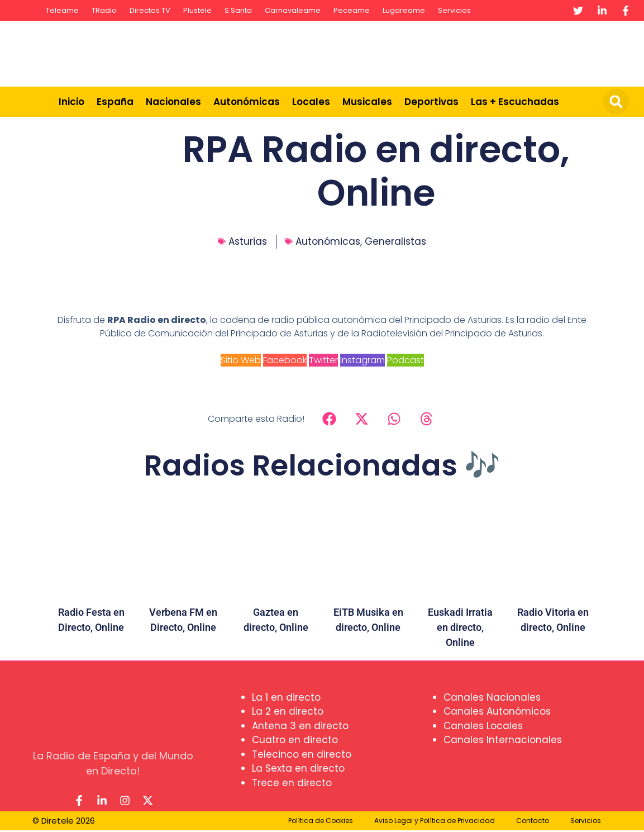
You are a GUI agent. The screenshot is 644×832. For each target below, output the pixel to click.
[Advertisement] (432, 52)
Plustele (197, 10)
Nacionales (173, 102)
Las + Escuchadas (515, 102)
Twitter (323, 360)
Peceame (352, 10)
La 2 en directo (288, 711)
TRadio (104, 10)
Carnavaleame (293, 10)
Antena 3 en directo (300, 726)
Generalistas (395, 241)
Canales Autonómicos (497, 711)
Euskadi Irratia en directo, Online (460, 627)
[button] (616, 102)
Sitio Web (241, 360)
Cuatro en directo (295, 740)
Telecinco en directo (302, 754)
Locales (311, 102)
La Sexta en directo (298, 768)
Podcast (406, 360)
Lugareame (404, 10)
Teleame (62, 10)
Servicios (454, 10)
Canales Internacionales (503, 740)
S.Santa (238, 10)
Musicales (367, 102)
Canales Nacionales (492, 697)
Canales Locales (483, 726)
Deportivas (431, 102)
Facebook (285, 360)
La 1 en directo (286, 697)
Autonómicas (247, 102)
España (115, 102)
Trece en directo (292, 783)
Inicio (71, 102)
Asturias (248, 241)
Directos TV (150, 10)
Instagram (362, 360)
